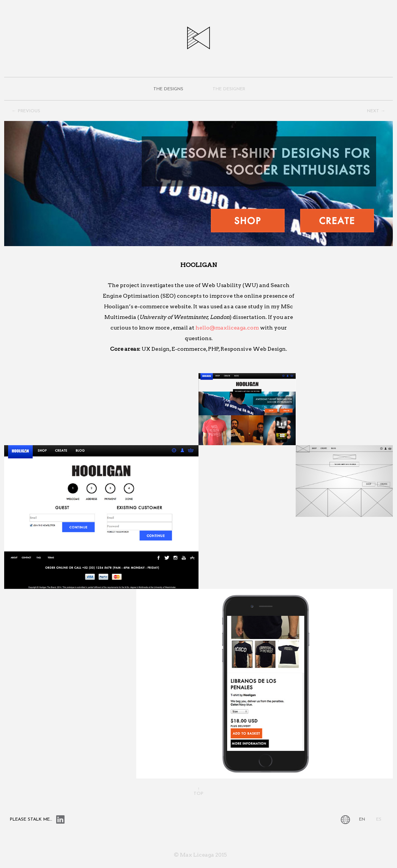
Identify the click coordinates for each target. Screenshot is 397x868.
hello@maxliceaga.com (227, 328)
